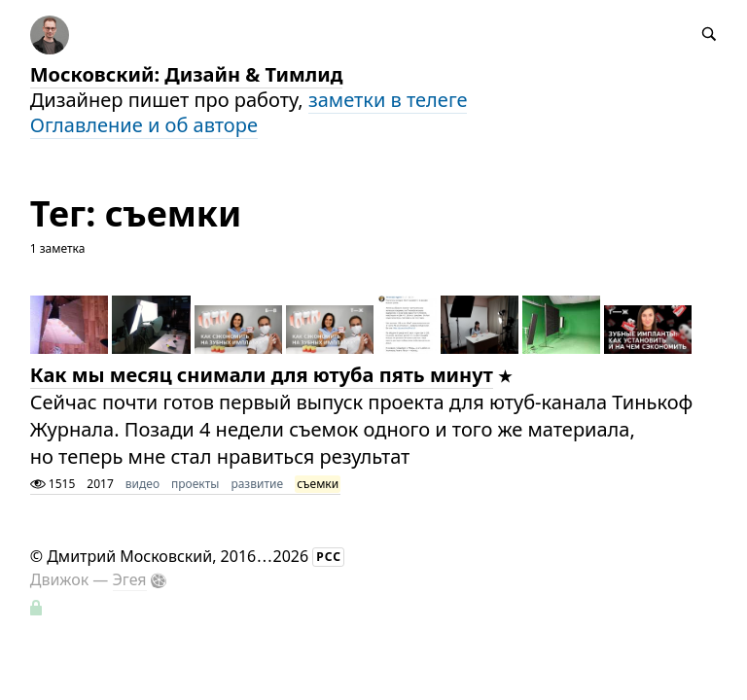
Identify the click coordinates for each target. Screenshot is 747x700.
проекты (195, 484)
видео (142, 484)
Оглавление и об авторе (144, 125)
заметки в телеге (388, 100)
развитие (257, 484)
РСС (329, 557)
